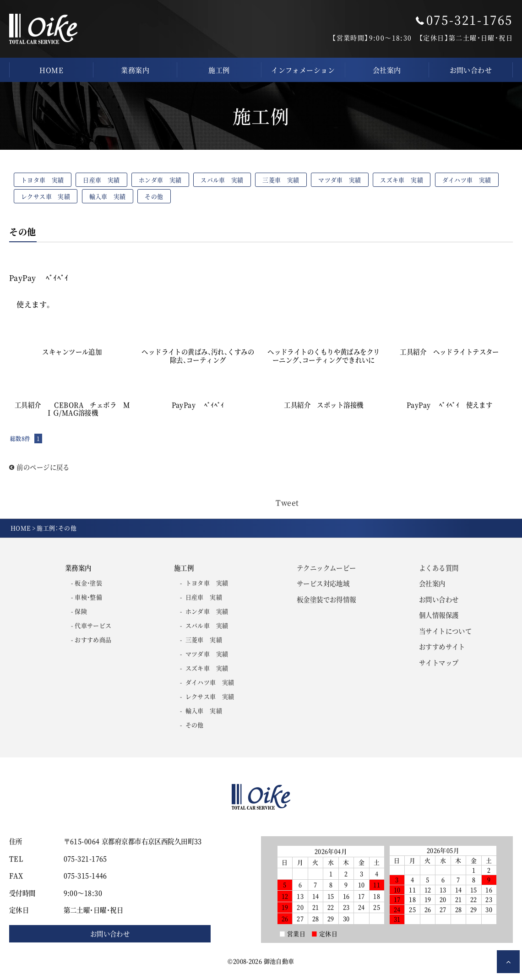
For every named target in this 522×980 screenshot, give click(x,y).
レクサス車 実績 (46, 196)
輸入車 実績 (108, 196)
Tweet (287, 503)
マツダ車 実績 (340, 180)
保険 (81, 611)
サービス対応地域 (323, 583)
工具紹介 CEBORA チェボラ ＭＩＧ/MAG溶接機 (72, 408)
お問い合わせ (471, 70)
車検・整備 (88, 597)
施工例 (219, 70)
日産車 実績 (101, 180)
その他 (154, 196)
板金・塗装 (88, 583)
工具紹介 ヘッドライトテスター (449, 351)
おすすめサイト (442, 646)
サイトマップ (439, 662)
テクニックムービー (326, 568)
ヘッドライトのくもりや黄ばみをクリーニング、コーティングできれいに (324, 355)
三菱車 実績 (281, 180)
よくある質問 (439, 568)
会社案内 (387, 70)
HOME (51, 70)
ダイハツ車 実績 (467, 180)
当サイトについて (445, 631)
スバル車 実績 (222, 180)
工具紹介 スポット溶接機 (327, 405)
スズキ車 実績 (402, 180)
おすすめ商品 (93, 640)
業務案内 (135, 70)
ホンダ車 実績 (160, 180)
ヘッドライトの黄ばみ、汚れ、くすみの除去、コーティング (198, 355)
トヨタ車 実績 (43, 180)
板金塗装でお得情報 (326, 599)
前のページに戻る (39, 467)
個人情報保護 (439, 615)
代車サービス (93, 625)
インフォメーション (303, 70)
